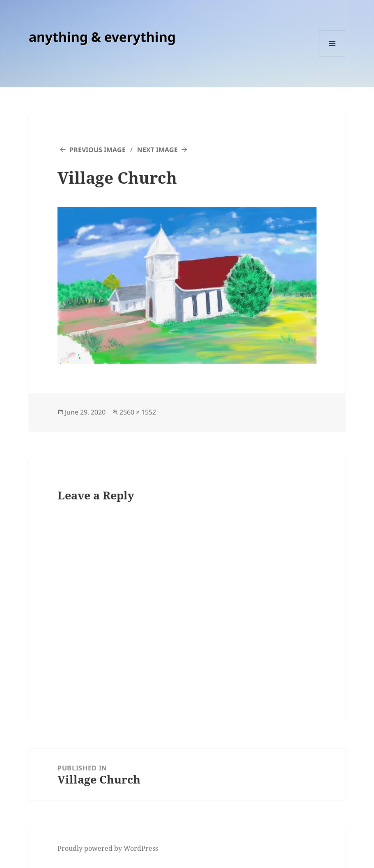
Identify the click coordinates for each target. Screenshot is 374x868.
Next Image (157, 150)
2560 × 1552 (138, 412)
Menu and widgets (332, 56)
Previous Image (98, 150)
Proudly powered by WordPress (108, 848)
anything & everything (102, 37)
